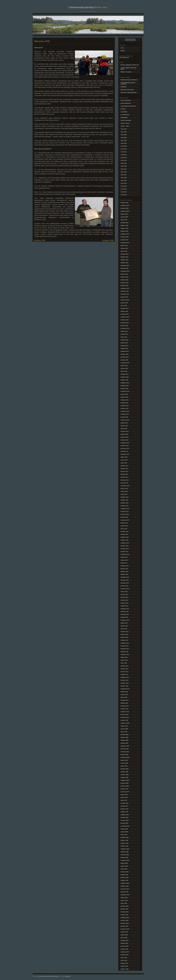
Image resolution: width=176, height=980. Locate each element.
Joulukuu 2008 (108, 240)
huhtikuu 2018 (124, 440)
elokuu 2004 (124, 903)
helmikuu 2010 (125, 715)
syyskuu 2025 (124, 217)
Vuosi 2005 (124, 135)
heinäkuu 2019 (125, 400)
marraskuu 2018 (125, 420)
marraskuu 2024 (125, 243)
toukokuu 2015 (125, 537)
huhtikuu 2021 (124, 348)
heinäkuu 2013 (125, 597)
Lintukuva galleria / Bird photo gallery (129, 68)
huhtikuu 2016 (124, 506)
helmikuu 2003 (125, 955)
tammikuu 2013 (125, 614)
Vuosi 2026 (124, 195)
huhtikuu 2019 (124, 409)
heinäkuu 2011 (125, 666)
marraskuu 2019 (125, 391)
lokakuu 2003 (124, 932)
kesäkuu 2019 (124, 403)
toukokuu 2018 (125, 437)
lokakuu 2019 (124, 394)
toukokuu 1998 (125, 969)
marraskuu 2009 (125, 723)
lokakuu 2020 (124, 366)
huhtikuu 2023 (124, 286)
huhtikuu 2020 (124, 380)
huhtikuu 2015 (124, 540)
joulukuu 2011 (124, 652)
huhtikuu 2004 (124, 915)
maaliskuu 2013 (125, 609)
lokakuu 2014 (124, 557)
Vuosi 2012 (124, 155)
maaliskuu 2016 (125, 509)
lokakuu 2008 (124, 760)
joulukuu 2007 (124, 789)
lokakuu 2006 (124, 829)
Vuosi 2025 (124, 192)
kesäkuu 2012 (124, 634)
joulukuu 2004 (124, 892)
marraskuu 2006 (125, 826)
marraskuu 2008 (125, 757)
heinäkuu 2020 (125, 374)
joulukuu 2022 (124, 297)
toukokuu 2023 (125, 283)
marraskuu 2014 (125, 554)
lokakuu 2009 (124, 726)
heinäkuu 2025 (125, 223)
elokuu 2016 (124, 494)
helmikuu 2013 (125, 612)
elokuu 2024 (124, 251)
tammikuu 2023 (125, 294)
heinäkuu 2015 (125, 532)
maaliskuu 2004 (125, 918)
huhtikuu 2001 (124, 963)
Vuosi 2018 (124, 172)
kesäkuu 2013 (124, 600)
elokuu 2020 (124, 371)
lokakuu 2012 (124, 623)
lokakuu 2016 (124, 489)
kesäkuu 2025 (124, 226)
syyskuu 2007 (124, 798)
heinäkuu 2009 (125, 735)
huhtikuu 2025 (124, 231)
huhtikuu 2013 (124, 606)
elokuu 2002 (124, 958)
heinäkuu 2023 (125, 277)
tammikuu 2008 (125, 786)
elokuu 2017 (124, 463)
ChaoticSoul (68, 976)
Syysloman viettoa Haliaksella (129, 93)
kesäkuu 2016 (124, 500)
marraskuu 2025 (125, 211)
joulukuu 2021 (124, 326)
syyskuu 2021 (124, 334)
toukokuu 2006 (125, 843)
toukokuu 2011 (125, 672)
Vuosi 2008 (124, 143)
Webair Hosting (55, 976)
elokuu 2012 (124, 629)
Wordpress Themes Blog (44, 976)
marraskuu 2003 (125, 929)
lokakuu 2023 (124, 274)
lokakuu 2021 (124, 331)
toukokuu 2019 (125, 406)
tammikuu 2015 (125, 549)
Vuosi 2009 (124, 146)
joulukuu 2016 (124, 483)
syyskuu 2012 (124, 626)
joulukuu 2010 (124, 686)
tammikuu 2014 (125, 583)
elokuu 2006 (124, 835)
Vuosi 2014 (124, 160)
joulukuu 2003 (124, 926)
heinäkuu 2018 (125, 431)
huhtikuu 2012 (124, 640)
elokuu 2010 (124, 697)
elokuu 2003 (124, 938)
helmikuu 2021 (125, 354)
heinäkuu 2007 (125, 803)
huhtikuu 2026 (124, 203)
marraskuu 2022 (125, 300)
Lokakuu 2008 (39, 240)
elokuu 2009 (124, 732)
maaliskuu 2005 (125, 883)
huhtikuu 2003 (124, 949)
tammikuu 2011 (125, 683)
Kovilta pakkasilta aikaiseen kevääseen (128, 83)
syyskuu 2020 (124, 369)
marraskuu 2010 (125, 689)
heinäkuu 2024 (125, 254)
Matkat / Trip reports (126, 72)
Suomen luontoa (125, 123)
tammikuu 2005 (125, 889)
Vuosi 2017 (124, 169)
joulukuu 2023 (124, 268)
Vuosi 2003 (124, 129)
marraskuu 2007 (125, 792)
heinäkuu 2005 (125, 872)
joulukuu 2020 (124, 360)
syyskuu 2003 (124, 935)
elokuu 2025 (124, 220)
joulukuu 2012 (124, 617)
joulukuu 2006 (124, 823)
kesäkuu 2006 (124, 840)
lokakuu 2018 (124, 423)
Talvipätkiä (123, 87)
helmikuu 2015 (125, 546)
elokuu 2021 (124, 337)
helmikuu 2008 (125, 783)
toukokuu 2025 (125, 228)
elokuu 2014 (124, 563)
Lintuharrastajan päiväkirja (88, 7)
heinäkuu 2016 (125, 497)
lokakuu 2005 (124, 863)
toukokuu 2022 (125, 314)
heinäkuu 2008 (125, 769)
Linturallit (123, 109)
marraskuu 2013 (125, 589)
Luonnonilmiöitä (125, 115)
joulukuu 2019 (124, 389)
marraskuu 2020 (125, 363)
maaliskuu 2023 (125, 288)
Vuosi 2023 (124, 186)
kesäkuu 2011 (124, 669)
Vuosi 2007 (124, 140)
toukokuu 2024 (125, 260)
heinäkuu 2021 (125, 340)
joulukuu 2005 (124, 858)
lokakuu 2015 (124, 523)
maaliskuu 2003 (125, 952)
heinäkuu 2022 (125, 308)
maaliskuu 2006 (125, 849)
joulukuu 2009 (124, 720)
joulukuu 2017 (124, 451)
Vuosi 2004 (124, 132)
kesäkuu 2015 (124, 534)
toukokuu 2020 (125, 377)
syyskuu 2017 (124, 460)
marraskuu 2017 (125, 454)
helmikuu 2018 (125, 446)
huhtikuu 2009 (124, 743)
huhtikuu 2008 (124, 777)
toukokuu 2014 (125, 572)
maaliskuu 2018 (125, 443)
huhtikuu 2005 (124, 880)
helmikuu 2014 (125, 580)
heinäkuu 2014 (125, 566)
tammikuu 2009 (125, 752)
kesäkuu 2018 (124, 434)
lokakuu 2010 (124, 692)
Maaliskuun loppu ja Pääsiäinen (129, 80)
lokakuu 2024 (124, 246)
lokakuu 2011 (124, 657)
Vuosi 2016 (124, 166)
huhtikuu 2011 (124, 675)
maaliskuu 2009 (125, 746)
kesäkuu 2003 (124, 943)
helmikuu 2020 (125, 386)
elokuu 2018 (124, 429)
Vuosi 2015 (124, 163)
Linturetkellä (124, 112)
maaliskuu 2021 (125, 351)
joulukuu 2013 (124, 586)
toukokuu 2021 (125, 346)
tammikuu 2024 (125, 266)
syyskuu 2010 (124, 695)
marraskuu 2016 (125, 486)
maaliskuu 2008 (125, 780)
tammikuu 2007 (125, 820)
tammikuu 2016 (125, 514)
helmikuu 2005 (125, 886)
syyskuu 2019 (124, 397)
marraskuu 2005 (125, 860)
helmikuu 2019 (125, 414)
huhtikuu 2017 (124, 474)
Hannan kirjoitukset (126, 100)
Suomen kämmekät (126, 120)
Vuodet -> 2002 (125, 126)
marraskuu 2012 (125, 620)
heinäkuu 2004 (125, 906)
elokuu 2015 (124, 529)
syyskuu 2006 (124, 832)
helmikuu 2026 (125, 208)
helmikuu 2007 (125, 818)
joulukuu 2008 (124, 755)
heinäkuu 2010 (125, 700)
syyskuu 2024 (124, 248)
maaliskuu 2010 (125, 712)
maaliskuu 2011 (125, 677)
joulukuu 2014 (124, 552)
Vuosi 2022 (124, 183)
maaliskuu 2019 (125, 411)
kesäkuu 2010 (124, 703)
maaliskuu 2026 (125, 205)
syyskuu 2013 (124, 594)
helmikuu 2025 (125, 237)
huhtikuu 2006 (124, 846)
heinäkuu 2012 (125, 632)
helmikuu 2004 (125, 920)
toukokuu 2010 (125, 706)
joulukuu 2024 (124, 240)
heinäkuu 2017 (125, 466)
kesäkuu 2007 (124, 806)
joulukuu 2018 (124, 417)
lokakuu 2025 (124, 214)
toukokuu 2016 (125, 503)
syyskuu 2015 (124, 526)
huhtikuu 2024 (124, 263)
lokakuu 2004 (124, 898)
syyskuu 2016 (124, 491)
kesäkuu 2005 (124, 875)
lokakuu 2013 (124, 592)
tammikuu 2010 (125, 717)
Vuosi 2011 (124, 152)
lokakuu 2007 (124, 795)
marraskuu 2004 (125, 895)
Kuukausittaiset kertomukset (128, 106)
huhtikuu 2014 (124, 574)
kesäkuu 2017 (124, 469)
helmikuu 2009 (125, 749)
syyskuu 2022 (124, 303)
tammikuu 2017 (125, 480)
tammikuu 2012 (125, 649)
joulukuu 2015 (124, 517)
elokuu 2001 (124, 961)
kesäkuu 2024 (124, 257)
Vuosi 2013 (124, 158)
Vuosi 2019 (124, 175)
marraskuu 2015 (125, 520)
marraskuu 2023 (125, 271)
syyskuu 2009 (124, 729)
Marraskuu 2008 (42, 41)
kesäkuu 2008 (124, 772)
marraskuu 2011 (125, 655)
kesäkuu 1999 (124, 966)
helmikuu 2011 (125, 680)
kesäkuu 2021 (124, 343)
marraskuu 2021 (125, 328)
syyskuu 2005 (124, 866)
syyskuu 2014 (124, 560)
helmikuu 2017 (125, 477)
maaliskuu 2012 (125, 643)
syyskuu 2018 (124, 426)
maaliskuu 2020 (125, 383)
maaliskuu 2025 (125, 234)
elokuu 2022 (124, 306)
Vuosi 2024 (124, 189)
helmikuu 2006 (125, 852)
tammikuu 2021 (125, 357)
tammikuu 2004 (125, 923)
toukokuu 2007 (125, 809)
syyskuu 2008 (124, 763)
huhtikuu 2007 (124, 812)
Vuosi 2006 (124, 138)
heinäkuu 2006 (125, 838)
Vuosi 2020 (124, 178)
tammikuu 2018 (125, 449)
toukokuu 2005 (125, 878)
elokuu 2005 (124, 869)
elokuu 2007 (124, 800)
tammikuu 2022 (125, 323)
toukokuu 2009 (125, 740)
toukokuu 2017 (125, 471)
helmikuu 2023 (125, 291)
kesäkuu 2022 (124, 311)
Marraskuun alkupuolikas (127, 90)
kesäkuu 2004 (124, 909)
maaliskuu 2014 (125, 577)
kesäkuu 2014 (124, 569)
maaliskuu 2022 (125, 317)
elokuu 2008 (124, 766)
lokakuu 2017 (124, 457)
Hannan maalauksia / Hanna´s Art (130, 65)
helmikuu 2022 (125, 320)
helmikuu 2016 (125, 512)
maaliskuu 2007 (125, 815)
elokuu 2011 (124, 663)
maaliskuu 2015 (125, 543)
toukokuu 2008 (125, 775)
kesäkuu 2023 (124, 280)
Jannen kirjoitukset (126, 103)
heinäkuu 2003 (125, 940)
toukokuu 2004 (125, 912)
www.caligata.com (124, 57)
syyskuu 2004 (124, 900)
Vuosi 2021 (124, 180)
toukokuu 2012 (125, 637)
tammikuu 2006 (125, 855)
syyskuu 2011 (124, 660)
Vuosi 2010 (124, 149)
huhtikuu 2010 (124, 709)
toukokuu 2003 (125, 946)
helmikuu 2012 (125, 646)
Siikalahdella (124, 118)
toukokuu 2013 (125, 603)
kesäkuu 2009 (124, 737)
